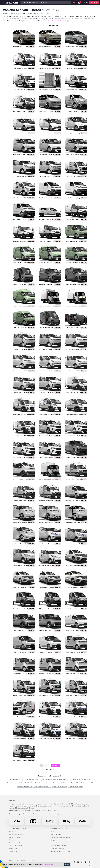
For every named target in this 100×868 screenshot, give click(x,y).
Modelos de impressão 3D (17, 834)
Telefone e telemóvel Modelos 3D (18, 783)
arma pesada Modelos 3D (42, 786)
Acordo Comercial (57, 843)
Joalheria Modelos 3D (53, 783)
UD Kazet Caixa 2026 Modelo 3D (49, 479)
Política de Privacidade (59, 846)
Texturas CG (13, 840)
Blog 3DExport (13, 849)
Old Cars (61, 21)
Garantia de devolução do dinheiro (62, 852)
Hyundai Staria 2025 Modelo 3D (48, 111)
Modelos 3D (13, 831)
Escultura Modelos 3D (15, 779)
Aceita (67, 864)
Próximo (55, 766)
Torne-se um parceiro (15, 846)
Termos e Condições (58, 849)
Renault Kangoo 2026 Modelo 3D (49, 587)
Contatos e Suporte (59, 828)
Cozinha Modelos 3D (49, 779)
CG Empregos (13, 852)
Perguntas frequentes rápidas (61, 837)
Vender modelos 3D (15, 843)
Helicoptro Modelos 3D (25, 786)
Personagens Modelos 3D (32, 779)
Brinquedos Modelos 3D (70, 783)
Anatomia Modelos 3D (76, 786)
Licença (54, 840)
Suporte (54, 831)
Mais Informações (47, 864)
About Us (13, 801)
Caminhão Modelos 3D (59, 786)
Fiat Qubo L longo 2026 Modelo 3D (49, 220)
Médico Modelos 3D (86, 783)
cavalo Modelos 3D (64, 779)
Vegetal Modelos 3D (38, 783)
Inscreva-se (94, 3)
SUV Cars (52, 21)
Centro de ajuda (56, 834)
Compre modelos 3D (17, 828)
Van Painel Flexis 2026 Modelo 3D (75, 457)
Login (86, 3)
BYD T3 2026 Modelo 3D (73, 111)
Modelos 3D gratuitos (15, 837)
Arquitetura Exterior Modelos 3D (82, 779)
